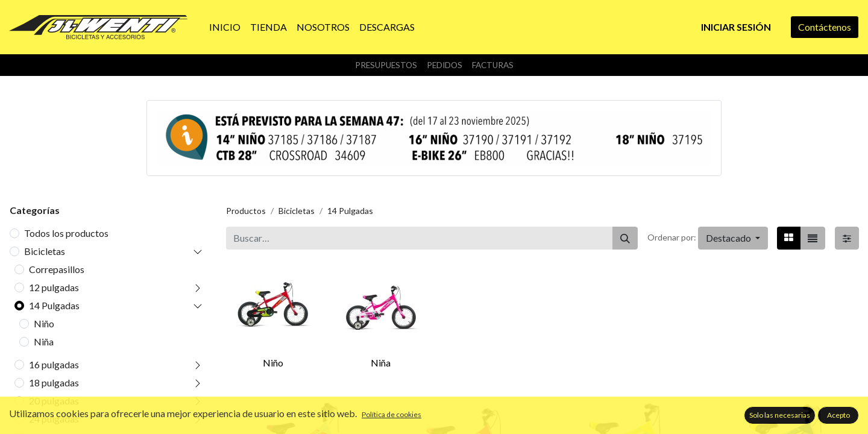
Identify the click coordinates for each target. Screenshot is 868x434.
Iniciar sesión (736, 27)
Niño (44, 323)
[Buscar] (625, 238)
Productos (246, 211)
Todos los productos (66, 233)
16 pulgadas (54, 364)
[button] (733, 238)
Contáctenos (825, 27)
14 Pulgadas (54, 305)
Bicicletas (45, 251)
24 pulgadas (54, 419)
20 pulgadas (54, 401)
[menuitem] (225, 27)
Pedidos (445, 65)
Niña (44, 341)
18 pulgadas (54, 382)
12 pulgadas (54, 287)
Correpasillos (57, 269)
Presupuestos (386, 65)
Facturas (493, 65)
